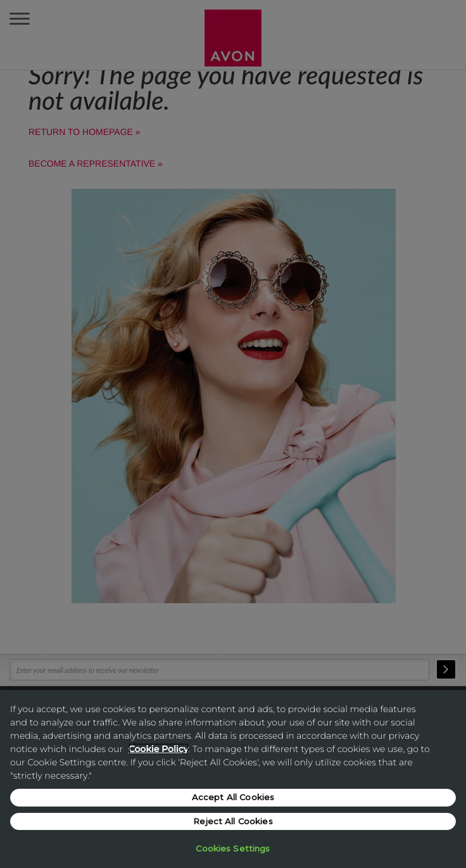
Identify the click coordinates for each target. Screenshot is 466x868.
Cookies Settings (233, 848)
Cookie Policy (159, 749)
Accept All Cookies (233, 797)
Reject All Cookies (233, 821)
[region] (233, 779)
